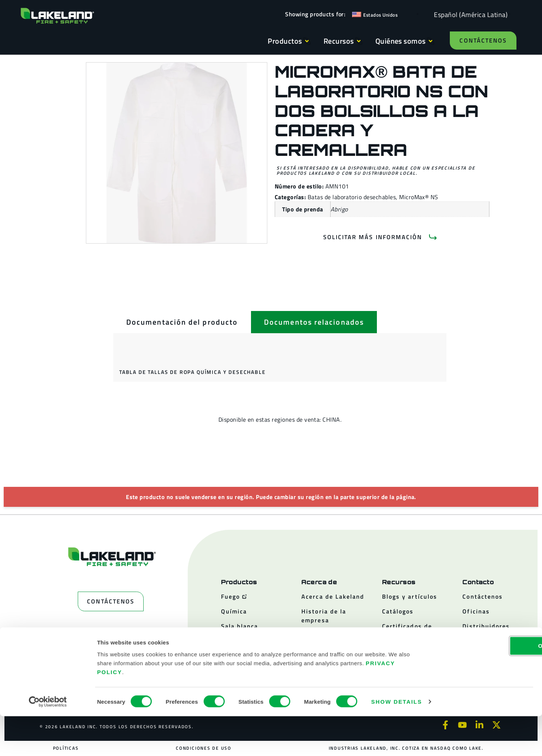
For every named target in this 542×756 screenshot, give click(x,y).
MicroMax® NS (419, 197)
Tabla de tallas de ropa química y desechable (193, 372)
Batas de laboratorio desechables (352, 197)
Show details (397, 741)
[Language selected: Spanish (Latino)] (469, 14)
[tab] (182, 322)
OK (480, 685)
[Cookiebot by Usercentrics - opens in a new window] (48, 742)
